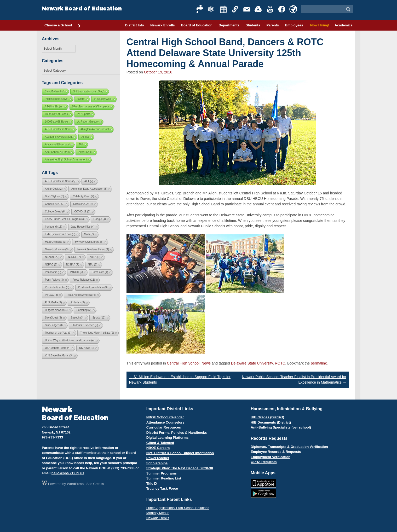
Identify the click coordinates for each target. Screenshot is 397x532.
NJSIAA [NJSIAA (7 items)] (73, 265)
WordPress (75, 484)
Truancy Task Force (162, 488)
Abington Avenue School (95, 129)
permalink (319, 363)
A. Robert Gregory (88, 122)
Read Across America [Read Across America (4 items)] (81, 295)
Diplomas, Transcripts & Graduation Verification (289, 447)
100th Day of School (57, 114)
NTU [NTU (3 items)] (93, 265)
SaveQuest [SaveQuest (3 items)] (53, 318)
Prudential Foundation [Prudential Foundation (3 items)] (93, 287)
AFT (81, 144)
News (206, 363)
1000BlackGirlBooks (57, 122)
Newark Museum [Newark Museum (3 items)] (57, 249)
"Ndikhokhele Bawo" (57, 99)
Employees (294, 25)
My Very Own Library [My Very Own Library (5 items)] (89, 242)
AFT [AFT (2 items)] (89, 181)
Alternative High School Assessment (66, 160)
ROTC (280, 363)
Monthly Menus (158, 513)
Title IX (152, 484)
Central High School (183, 363)
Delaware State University (252, 363)
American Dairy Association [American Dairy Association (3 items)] (89, 189)
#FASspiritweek (103, 99)
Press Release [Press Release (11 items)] (84, 280)
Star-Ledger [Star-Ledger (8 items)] (54, 325)
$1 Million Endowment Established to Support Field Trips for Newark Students (180, 380)
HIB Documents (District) (271, 422)
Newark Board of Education (82, 9)
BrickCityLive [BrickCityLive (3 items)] (54, 196)
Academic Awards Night (59, 137)
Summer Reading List (164, 478)
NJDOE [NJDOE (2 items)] (74, 257)
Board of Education (197, 25)
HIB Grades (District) (267, 417)
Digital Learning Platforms (168, 438)
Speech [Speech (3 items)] (77, 318)
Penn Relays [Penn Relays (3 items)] (54, 280)
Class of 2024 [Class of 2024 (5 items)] (83, 204)
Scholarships (157, 463)
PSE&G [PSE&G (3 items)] (51, 295)
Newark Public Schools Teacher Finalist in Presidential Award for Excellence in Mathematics (294, 380)
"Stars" (81, 99)
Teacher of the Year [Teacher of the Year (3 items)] (58, 333)
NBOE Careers (158, 448)
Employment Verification (271, 457)
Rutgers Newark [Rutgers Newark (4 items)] (56, 310)
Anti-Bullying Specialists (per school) (281, 427)
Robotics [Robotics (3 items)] (78, 302)
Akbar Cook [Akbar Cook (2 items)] (54, 189)
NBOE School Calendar (165, 417)
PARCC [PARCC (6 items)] (76, 272)
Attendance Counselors (165, 422)
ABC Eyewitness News (58, 129)
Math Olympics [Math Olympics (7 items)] (56, 242)
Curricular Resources (164, 427)
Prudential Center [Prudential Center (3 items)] (57, 287)
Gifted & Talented (160, 443)
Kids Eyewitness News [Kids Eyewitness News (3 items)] (60, 234)
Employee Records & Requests (276, 452)
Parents (273, 25)
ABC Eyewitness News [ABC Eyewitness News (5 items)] (60, 181)
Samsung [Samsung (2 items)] (84, 310)
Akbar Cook (85, 152)
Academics (344, 25)
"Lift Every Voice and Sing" (89, 91)
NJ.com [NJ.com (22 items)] (52, 257)
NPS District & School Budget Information (180, 453)
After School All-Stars (57, 152)
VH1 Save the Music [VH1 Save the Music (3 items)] (59, 355)
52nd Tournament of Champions (91, 106)
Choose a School (63, 26)
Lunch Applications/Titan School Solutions (178, 508)
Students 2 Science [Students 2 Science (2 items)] (85, 325)
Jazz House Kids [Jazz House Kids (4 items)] (83, 227)
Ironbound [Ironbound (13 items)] (54, 227)
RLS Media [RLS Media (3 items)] (53, 302)
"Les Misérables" (55, 91)
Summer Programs (162, 473)
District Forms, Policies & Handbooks (177, 433)
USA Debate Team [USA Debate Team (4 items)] (58, 348)
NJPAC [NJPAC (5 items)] (51, 265)
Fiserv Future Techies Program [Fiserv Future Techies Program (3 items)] (65, 219)
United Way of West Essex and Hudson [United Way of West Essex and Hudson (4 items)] (70, 340)
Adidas (85, 137)
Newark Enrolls (163, 25)
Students (253, 25)
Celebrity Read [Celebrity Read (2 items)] (84, 196)
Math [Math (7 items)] (89, 234)
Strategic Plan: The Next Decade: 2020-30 (180, 468)
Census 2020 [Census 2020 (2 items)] (55, 204)
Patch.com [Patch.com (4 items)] (100, 272)
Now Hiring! (319, 25)
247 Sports (84, 114)
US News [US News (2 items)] (87, 348)
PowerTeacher (158, 458)
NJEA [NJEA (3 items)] (95, 257)
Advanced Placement (57, 144)
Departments (229, 25)
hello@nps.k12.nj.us (68, 473)
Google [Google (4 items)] (100, 219)
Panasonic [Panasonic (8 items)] (53, 272)
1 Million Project (54, 106)
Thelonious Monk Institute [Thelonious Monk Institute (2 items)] (97, 333)
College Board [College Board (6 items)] (55, 212)
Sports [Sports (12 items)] (99, 318)
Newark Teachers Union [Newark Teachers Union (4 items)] (93, 249)
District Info (135, 25)
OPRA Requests (264, 462)
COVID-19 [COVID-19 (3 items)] (82, 212)
